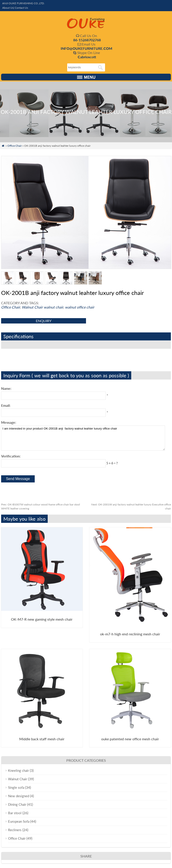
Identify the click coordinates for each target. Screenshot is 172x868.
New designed (19, 796)
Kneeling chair (18, 770)
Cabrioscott (87, 57)
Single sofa (16, 787)
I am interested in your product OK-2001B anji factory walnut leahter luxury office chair (83, 438)
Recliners (15, 830)
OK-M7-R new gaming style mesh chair (42, 619)
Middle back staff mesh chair (42, 739)
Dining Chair (17, 804)
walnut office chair (80, 307)
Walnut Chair (32, 307)
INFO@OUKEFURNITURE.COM (86, 48)
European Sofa (19, 821)
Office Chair (15, 146)
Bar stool (15, 813)
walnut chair (53, 307)
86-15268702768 (87, 40)
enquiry (44, 321)
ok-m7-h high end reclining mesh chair (130, 634)
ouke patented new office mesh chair (130, 739)
